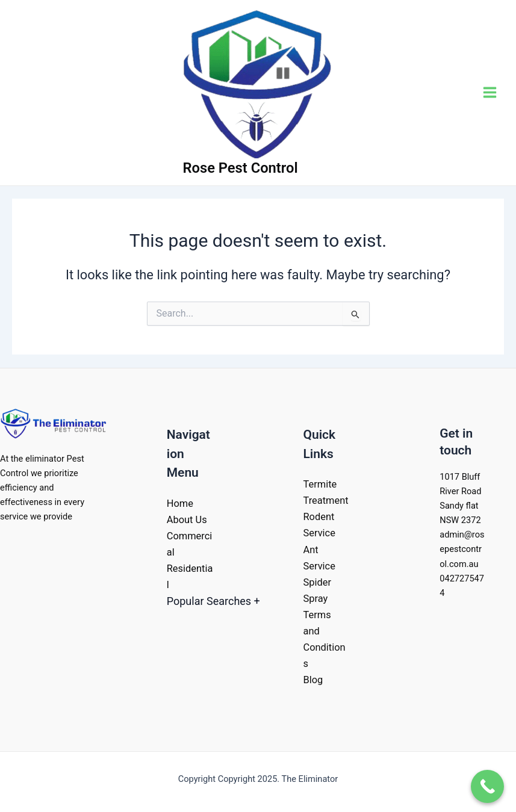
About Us (187, 520)
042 (447, 578)
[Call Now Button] (487, 786)
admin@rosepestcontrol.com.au (462, 549)
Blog (313, 680)
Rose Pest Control (241, 168)
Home (180, 504)
